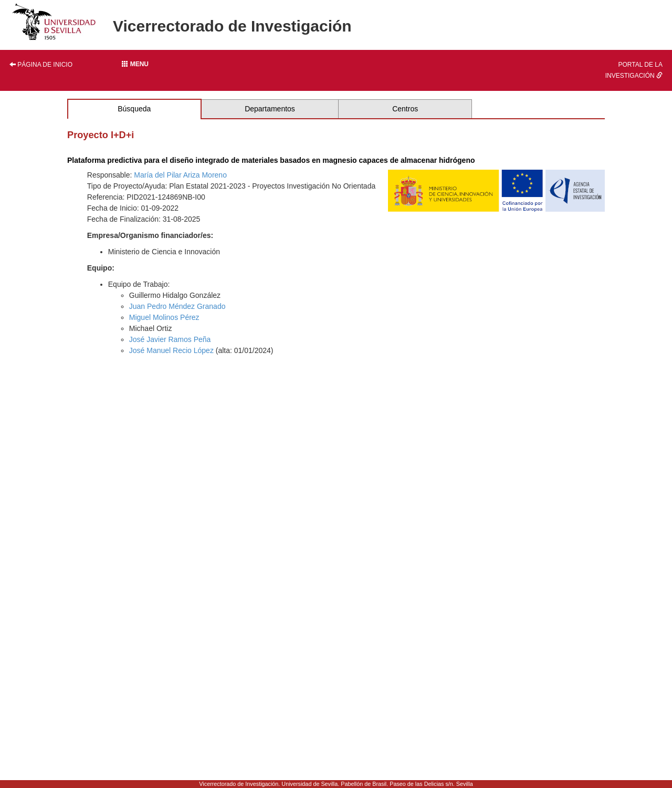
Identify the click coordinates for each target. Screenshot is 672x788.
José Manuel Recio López (171, 350)
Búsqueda (134, 109)
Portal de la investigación (634, 70)
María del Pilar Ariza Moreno (180, 175)
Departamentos (270, 109)
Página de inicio (41, 65)
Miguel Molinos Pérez (164, 317)
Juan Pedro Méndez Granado (177, 306)
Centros (405, 109)
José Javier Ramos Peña (170, 339)
